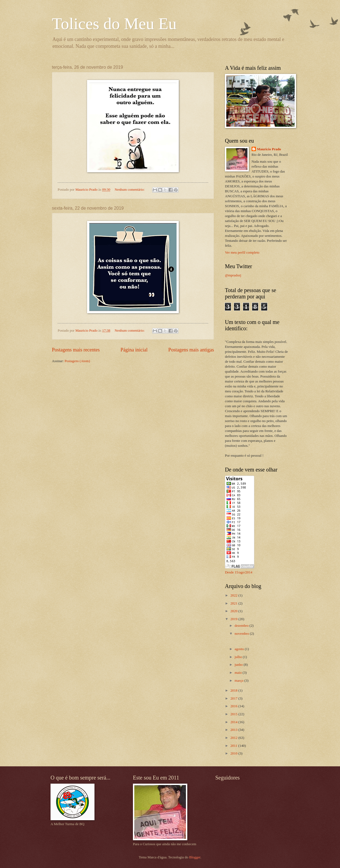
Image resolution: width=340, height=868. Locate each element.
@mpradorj (233, 275)
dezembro (242, 626)
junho (239, 665)
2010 (234, 753)
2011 (234, 746)
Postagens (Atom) (77, 361)
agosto (240, 649)
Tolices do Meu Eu (114, 24)
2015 (234, 714)
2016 (234, 706)
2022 (234, 595)
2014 (234, 722)
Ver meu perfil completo (242, 253)
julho (239, 657)
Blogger (195, 857)
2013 (234, 730)
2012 (234, 738)
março (239, 681)
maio (239, 673)
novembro (242, 634)
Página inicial (134, 350)
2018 (234, 690)
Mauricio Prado (269, 149)
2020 (234, 611)
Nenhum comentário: (130, 190)
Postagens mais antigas (191, 350)
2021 (234, 603)
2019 (234, 619)
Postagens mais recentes (76, 350)
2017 (234, 698)
